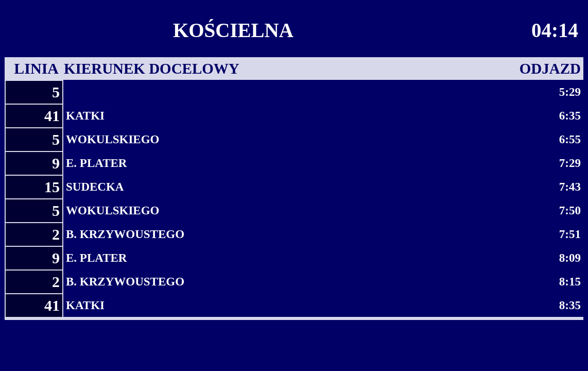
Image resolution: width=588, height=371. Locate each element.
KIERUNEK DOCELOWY (152, 69)
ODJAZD (550, 69)
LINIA (36, 68)
